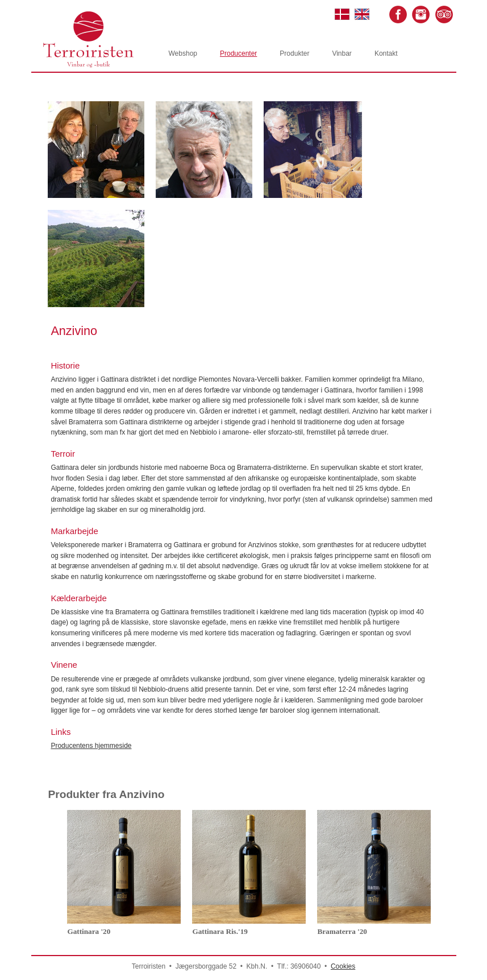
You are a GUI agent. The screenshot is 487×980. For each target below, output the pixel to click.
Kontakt (386, 53)
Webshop (183, 53)
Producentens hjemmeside (91, 746)
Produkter (294, 53)
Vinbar (342, 53)
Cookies (343, 966)
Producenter (238, 53)
